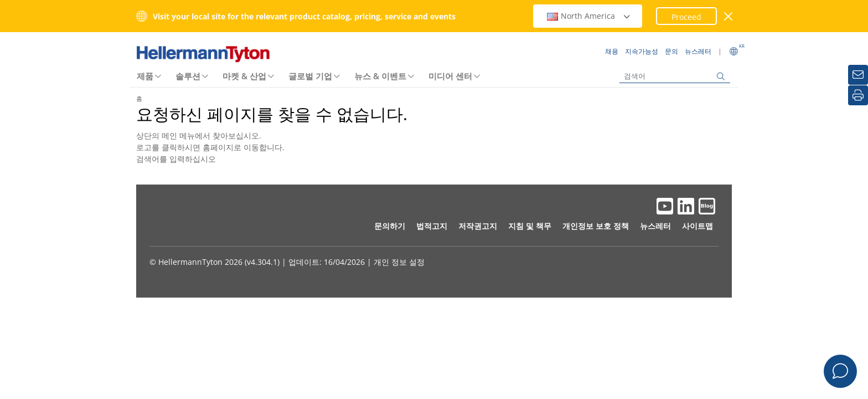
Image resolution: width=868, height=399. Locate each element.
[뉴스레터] (858, 75)
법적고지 (432, 226)
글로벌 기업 (310, 76)
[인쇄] (858, 95)
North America (589, 16)
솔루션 (188, 76)
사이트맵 (697, 226)
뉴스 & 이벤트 (380, 76)
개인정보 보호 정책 (596, 226)
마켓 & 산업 (244, 76)
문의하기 (390, 226)
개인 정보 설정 (399, 262)
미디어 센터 (450, 76)
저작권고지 (478, 226)
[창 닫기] (729, 16)
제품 (145, 76)
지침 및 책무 (530, 226)
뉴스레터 (655, 226)
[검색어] (675, 76)
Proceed (686, 17)
